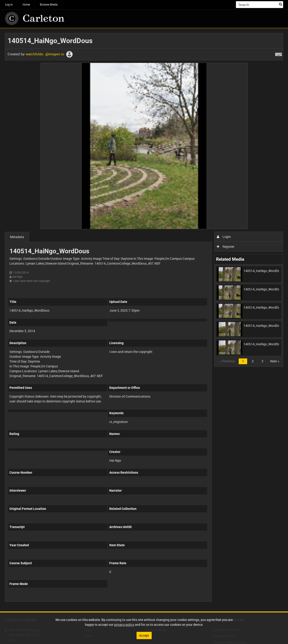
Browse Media (49, 4)
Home (26, 4)
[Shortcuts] (279, 53)
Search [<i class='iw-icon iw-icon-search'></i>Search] (281, 4)
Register (226, 247)
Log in (9, 4)
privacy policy (124, 625)
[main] (144, 320)
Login (224, 237)
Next (275, 361)
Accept (144, 635)
